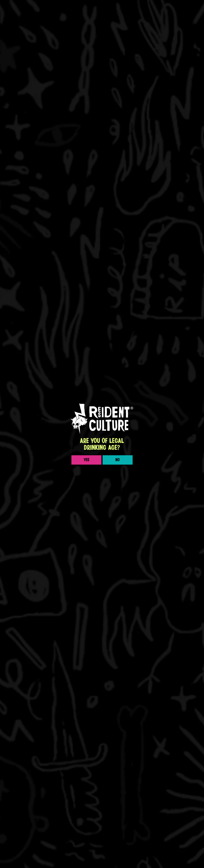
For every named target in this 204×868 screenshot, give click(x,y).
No (118, 371)
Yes (86, 371)
